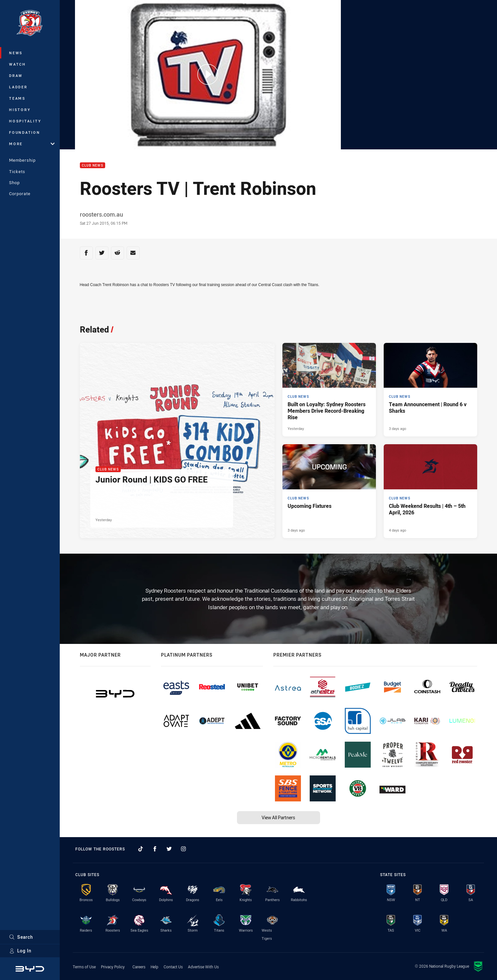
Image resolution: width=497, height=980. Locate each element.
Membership (22, 160)
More (32, 144)
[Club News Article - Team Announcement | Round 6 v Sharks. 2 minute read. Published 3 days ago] (430, 390)
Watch (18, 64)
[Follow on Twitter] (169, 849)
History (20, 110)
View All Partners (278, 817)
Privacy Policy (113, 967)
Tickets (17, 171)
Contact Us (173, 967)
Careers (139, 967)
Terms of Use (84, 967)
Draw (16, 75)
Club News (93, 165)
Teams (17, 98)
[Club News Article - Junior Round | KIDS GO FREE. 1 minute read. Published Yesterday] (177, 440)
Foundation (25, 132)
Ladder (18, 87)
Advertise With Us (203, 967)
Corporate (20, 194)
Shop (14, 182)
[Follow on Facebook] (155, 849)
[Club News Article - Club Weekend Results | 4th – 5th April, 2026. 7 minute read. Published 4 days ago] (430, 491)
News (16, 53)
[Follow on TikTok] (141, 849)
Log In (20, 951)
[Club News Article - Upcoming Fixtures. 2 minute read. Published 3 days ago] (329, 491)
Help (155, 967)
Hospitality (25, 121)
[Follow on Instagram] (183, 849)
